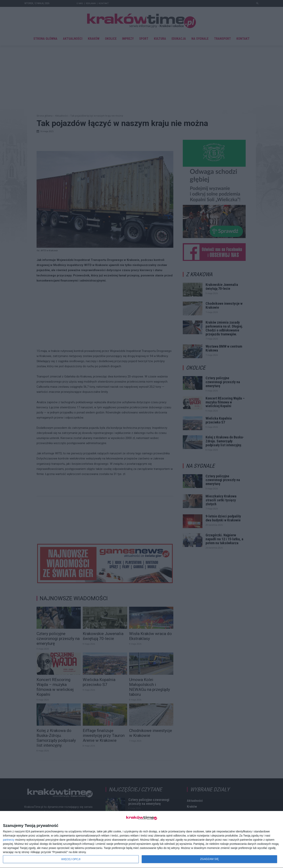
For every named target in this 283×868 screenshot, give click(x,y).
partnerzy (9, 840)
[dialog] (141, 840)
